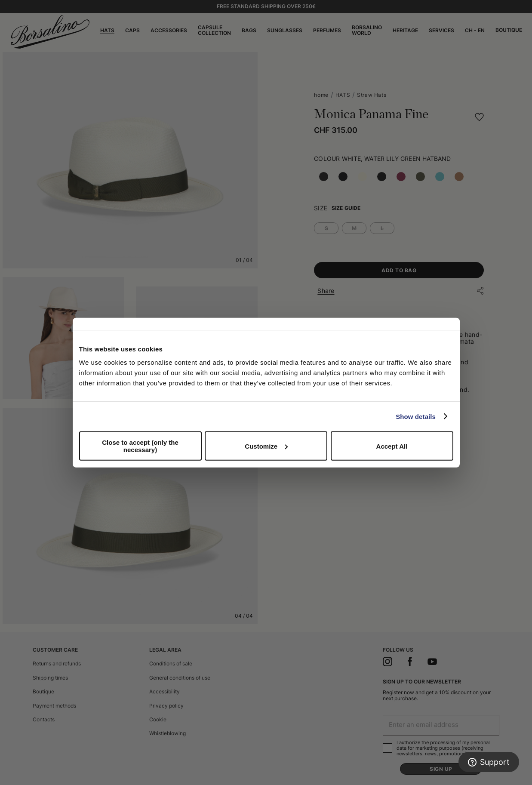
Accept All (392, 446)
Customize (266, 446)
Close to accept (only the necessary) (140, 446)
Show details (416, 416)
